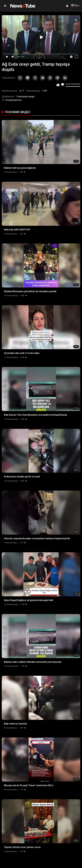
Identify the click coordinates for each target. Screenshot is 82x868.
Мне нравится (58, 85)
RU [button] (75, 6)
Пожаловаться (12, 100)
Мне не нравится (63, 85)
